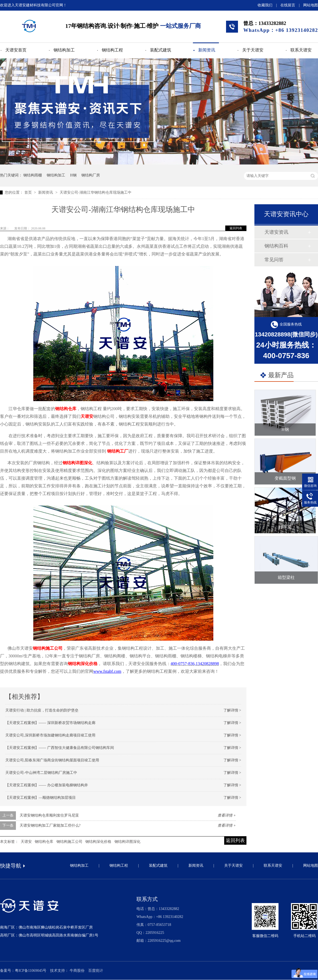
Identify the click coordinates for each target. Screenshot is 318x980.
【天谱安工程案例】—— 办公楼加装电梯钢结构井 (47, 785)
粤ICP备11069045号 (31, 971)
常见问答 (274, 260)
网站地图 (311, 5)
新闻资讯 (207, 50)
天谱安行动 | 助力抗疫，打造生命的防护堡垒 (42, 710)
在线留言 (288, 5)
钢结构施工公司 (69, 842)
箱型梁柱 (286, 577)
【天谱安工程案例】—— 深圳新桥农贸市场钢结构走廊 (50, 723)
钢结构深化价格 (83, 664)
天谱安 (87, 416)
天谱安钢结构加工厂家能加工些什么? (50, 825)
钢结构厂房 (91, 175)
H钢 (73, 175)
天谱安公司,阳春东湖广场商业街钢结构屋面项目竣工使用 (52, 760)
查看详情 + (227, 815)
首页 (29, 192)
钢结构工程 (112, 50)
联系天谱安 (301, 50)
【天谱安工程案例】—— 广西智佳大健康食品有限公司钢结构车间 (60, 748)
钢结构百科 (276, 246)
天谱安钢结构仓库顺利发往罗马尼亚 (49, 815)
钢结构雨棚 (33, 175)
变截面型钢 (285, 478)
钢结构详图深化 (77, 463)
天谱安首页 (16, 50)
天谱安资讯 (276, 232)
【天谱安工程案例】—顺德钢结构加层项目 (41, 798)
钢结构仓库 (66, 409)
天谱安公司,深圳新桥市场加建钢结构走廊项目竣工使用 (50, 735)
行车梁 (285, 527)
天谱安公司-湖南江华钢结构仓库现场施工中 (96, 192)
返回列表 (236, 228)
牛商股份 (77, 971)
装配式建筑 (161, 50)
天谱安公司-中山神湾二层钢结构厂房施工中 (41, 773)
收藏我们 (265, 5)
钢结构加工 (64, 50)
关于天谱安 (253, 50)
